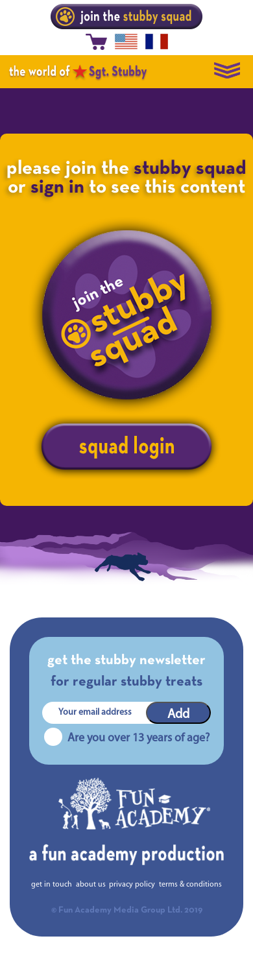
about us (91, 885)
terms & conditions (190, 885)
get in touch (52, 885)
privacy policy (132, 885)
